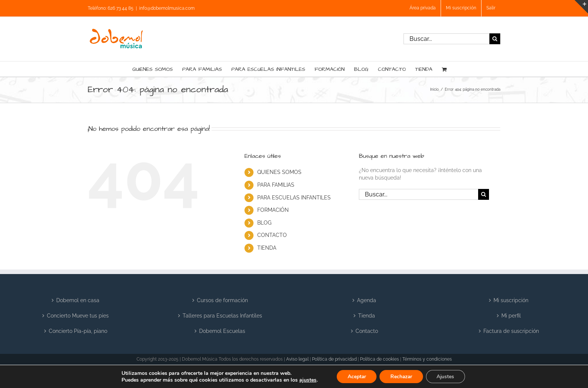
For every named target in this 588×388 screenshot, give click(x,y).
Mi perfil (511, 316)
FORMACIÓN (273, 210)
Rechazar (401, 376)
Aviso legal (297, 359)
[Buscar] (495, 39)
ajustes (306, 380)
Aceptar (355, 376)
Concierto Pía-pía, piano (78, 331)
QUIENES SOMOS (279, 172)
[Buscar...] (446, 39)
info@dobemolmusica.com (167, 8)
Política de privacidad (334, 359)
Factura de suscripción (511, 331)
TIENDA (267, 248)
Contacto (367, 331)
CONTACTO (272, 235)
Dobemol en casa (78, 300)
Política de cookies (379, 359)
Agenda (367, 300)
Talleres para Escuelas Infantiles (222, 316)
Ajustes (447, 376)
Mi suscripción (511, 300)
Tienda (367, 316)
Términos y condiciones (427, 359)
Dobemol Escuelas (222, 331)
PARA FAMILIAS (276, 185)
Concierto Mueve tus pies (78, 316)
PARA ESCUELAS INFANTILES (294, 198)
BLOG (264, 223)
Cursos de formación (222, 300)
